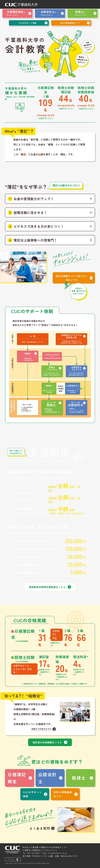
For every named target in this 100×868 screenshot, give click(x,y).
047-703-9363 (33, 853)
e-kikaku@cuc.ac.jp (57, 853)
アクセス (13, 859)
